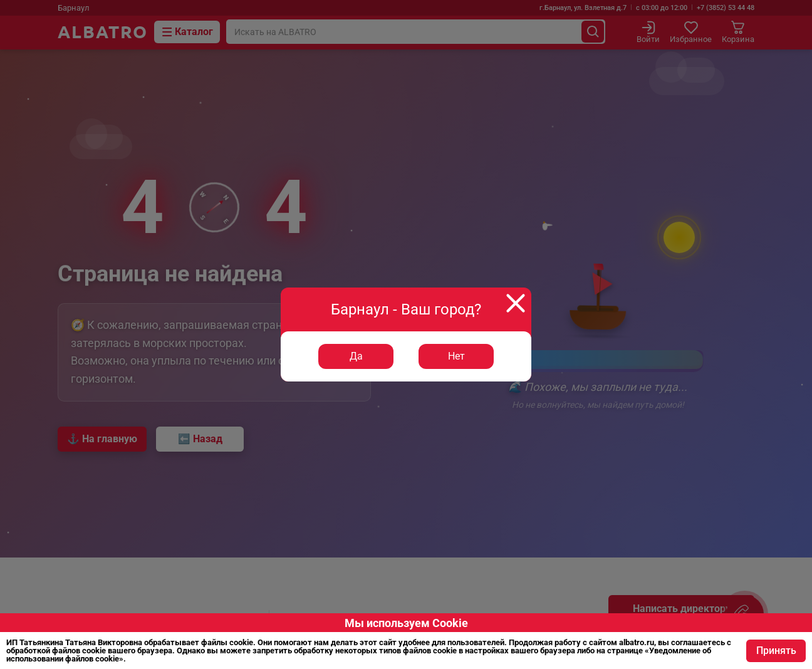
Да (356, 356)
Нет (456, 356)
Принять (776, 651)
